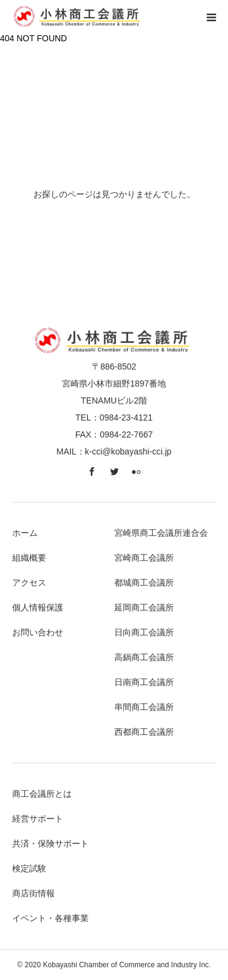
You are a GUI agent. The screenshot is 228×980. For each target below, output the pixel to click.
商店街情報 (33, 893)
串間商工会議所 (144, 707)
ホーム (25, 533)
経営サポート (38, 819)
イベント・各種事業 (50, 918)
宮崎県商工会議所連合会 (161, 533)
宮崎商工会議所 (144, 558)
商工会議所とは (42, 794)
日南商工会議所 (144, 682)
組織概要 (29, 558)
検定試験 (29, 868)
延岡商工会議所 (144, 607)
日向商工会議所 (144, 632)
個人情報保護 (38, 607)
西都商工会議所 (144, 732)
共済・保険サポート (50, 843)
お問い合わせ (38, 632)
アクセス (29, 583)
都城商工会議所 (144, 583)
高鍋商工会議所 (144, 657)
